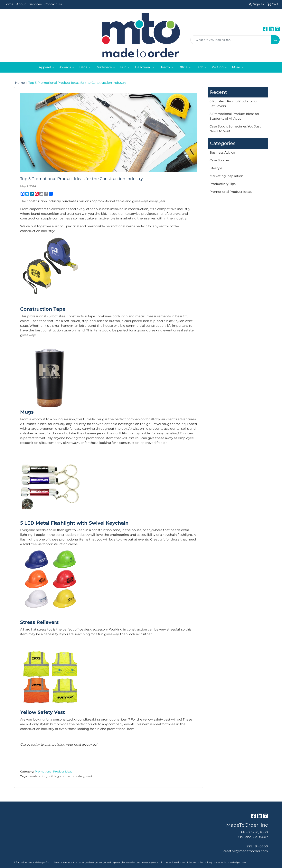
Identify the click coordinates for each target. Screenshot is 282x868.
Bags (85, 67)
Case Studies (220, 160)
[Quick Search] (231, 40)
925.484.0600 (257, 846)
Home (9, 4)
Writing (219, 67)
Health (166, 67)
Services (35, 4)
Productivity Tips (223, 184)
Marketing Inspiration (226, 176)
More (238, 67)
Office (185, 67)
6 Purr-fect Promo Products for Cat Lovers (234, 104)
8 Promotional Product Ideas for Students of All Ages (234, 116)
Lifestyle (216, 168)
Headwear (145, 67)
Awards (67, 67)
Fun (125, 67)
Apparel (47, 67)
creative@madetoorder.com (246, 851)
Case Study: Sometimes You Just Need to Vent (235, 129)
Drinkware (105, 67)
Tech (201, 67)
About (21, 4)
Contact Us (53, 4)
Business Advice (222, 152)
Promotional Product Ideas (53, 772)
